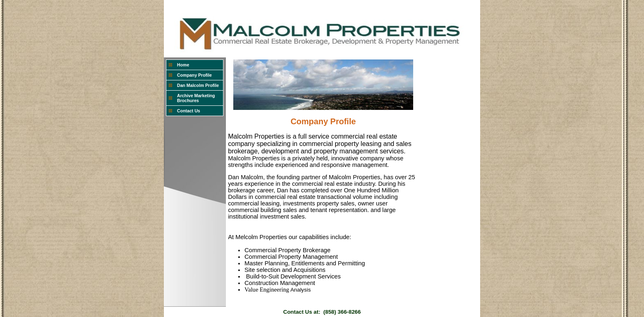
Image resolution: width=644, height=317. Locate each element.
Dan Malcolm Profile (198, 85)
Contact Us (189, 111)
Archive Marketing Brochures (196, 98)
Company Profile (194, 75)
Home (183, 65)
